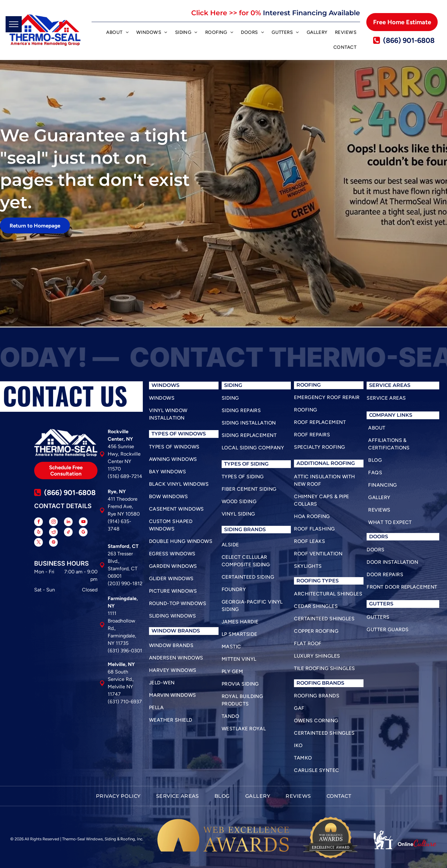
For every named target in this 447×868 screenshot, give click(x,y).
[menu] (14, 24)
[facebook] (38, 523)
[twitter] (38, 543)
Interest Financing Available (312, 13)
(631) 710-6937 (125, 702)
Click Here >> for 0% (226, 13)
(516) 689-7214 (125, 476)
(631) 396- (119, 651)
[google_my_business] (83, 533)
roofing (309, 581)
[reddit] (53, 533)
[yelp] (38, 533)
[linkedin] (68, 523)
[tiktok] (68, 533)
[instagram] (53, 523)
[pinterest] (53, 543)
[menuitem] (117, 33)
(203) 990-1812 (125, 583)
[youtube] (83, 523)
